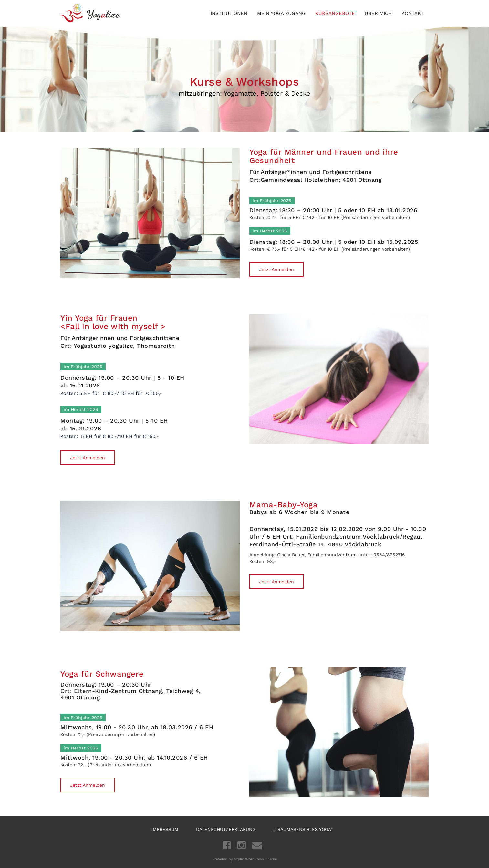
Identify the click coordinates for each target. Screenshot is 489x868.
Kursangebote (335, 13)
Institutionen (229, 13)
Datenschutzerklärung (226, 829)
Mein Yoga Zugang (281, 13)
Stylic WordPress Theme (255, 859)
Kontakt (413, 13)
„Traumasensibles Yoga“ (303, 829)
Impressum (165, 829)
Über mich (378, 13)
